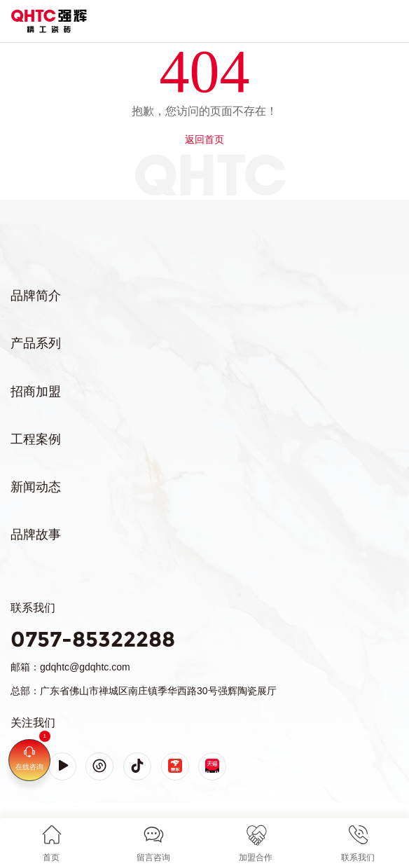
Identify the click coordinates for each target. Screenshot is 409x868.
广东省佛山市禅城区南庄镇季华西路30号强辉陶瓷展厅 (158, 691)
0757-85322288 (93, 639)
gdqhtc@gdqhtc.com (85, 667)
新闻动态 (36, 487)
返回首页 (204, 139)
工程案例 (36, 439)
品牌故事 (36, 535)
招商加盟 (36, 392)
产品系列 (36, 343)
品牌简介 (36, 296)
